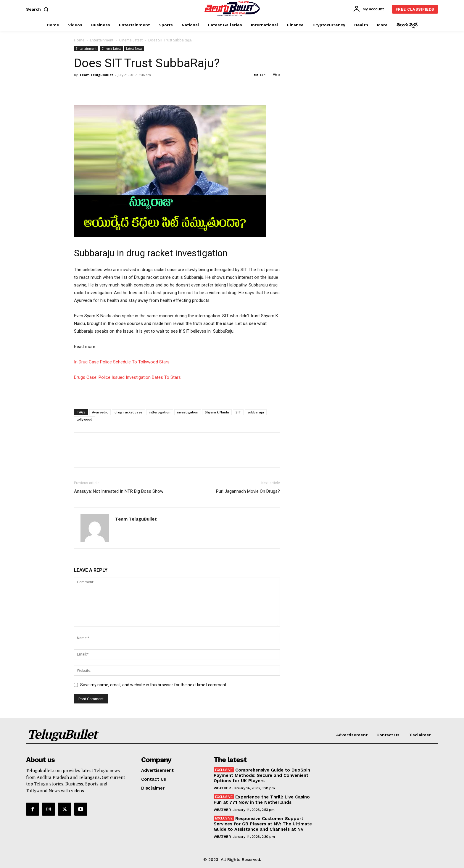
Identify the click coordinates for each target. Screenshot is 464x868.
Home (79, 40)
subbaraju (256, 412)
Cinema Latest (131, 40)
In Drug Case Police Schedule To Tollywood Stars (122, 362)
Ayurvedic (100, 412)
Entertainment (102, 40)
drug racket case (128, 412)
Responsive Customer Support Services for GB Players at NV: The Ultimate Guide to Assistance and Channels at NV (263, 824)
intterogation (160, 412)
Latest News (134, 49)
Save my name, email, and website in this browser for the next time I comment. (154, 685)
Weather (222, 788)
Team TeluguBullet (96, 75)
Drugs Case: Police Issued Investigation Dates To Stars (127, 377)
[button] (38, 9)
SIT (238, 412)
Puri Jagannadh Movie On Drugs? (248, 491)
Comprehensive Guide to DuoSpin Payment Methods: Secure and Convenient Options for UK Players (262, 775)
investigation (188, 412)
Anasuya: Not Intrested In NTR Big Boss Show (119, 491)
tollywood (84, 419)
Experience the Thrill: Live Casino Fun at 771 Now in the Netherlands (262, 800)
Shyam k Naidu (217, 412)
